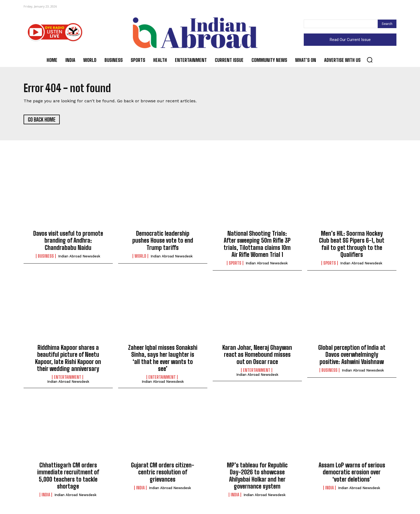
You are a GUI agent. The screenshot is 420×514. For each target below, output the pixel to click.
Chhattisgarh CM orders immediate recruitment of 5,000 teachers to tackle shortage (68, 477)
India (46, 496)
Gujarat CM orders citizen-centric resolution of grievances (163, 473)
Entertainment (67, 378)
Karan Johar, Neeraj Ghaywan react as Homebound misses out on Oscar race (257, 355)
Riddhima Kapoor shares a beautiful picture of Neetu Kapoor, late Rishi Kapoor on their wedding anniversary (68, 359)
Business (46, 257)
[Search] (387, 24)
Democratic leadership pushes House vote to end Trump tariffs (163, 241)
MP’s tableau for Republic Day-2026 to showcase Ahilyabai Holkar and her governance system (257, 477)
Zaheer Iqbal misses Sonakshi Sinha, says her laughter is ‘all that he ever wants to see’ (163, 359)
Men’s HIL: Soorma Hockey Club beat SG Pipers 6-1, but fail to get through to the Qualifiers (352, 245)
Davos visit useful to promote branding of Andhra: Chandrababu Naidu (68, 241)
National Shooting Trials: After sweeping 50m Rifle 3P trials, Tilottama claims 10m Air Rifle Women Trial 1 (257, 245)
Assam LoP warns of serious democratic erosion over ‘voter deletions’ (352, 473)
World (140, 257)
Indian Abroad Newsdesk (79, 257)
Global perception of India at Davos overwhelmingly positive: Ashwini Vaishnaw (352, 355)
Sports (235, 264)
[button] (370, 60)
